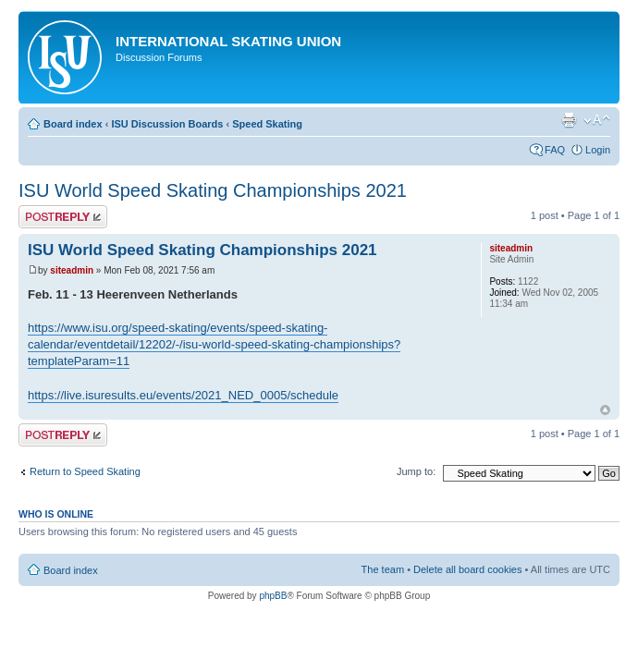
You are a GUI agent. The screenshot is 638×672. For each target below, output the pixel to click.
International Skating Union (228, 41)
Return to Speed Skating (85, 471)
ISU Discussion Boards (167, 124)
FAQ (555, 150)
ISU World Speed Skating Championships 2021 (213, 190)
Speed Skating (267, 124)
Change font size (597, 120)
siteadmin (72, 270)
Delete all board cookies (467, 569)
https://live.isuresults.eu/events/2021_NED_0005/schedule (183, 395)
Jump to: (416, 471)
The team (383, 569)
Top (605, 410)
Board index (73, 124)
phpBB (273, 596)
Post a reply (63, 217)
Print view (569, 120)
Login (598, 150)
